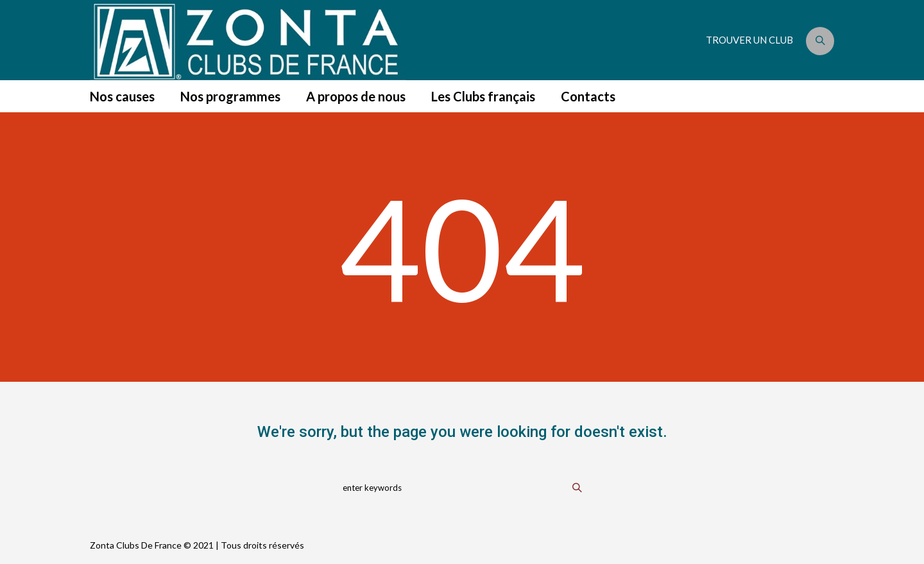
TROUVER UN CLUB (749, 40)
